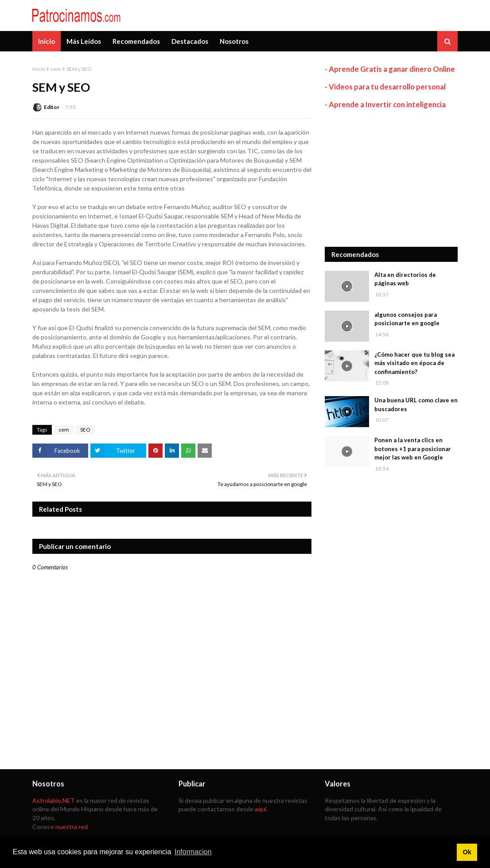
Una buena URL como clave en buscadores (416, 405)
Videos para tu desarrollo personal (387, 87)
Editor (52, 107)
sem (56, 69)
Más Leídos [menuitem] (84, 41)
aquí (261, 809)
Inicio (39, 69)
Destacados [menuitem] (190, 41)
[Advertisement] (391, 178)
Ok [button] (467, 852)
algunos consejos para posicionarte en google (407, 319)
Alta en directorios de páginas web (405, 279)
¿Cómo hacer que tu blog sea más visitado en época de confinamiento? (414, 363)
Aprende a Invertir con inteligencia (387, 104)
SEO (85, 430)
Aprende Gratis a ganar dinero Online (392, 69)
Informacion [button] (193, 852)
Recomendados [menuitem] (136, 41)
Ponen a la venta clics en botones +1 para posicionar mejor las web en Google (413, 449)
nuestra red (72, 827)
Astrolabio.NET (54, 800)
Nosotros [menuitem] (234, 41)
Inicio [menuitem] (47, 41)
